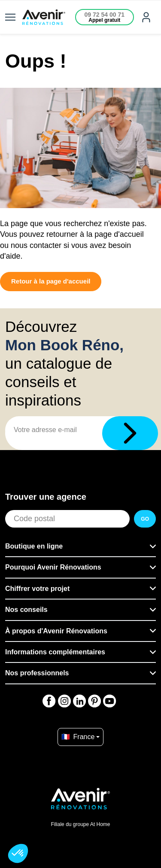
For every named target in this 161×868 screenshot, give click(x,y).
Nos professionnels (37, 673)
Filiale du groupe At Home (80, 824)
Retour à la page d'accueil (51, 281)
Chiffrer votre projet (37, 589)
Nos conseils (26, 610)
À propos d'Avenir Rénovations (56, 631)
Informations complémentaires (55, 652)
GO (145, 519)
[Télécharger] (130, 433)
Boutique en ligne (34, 546)
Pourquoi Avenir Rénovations (53, 567)
